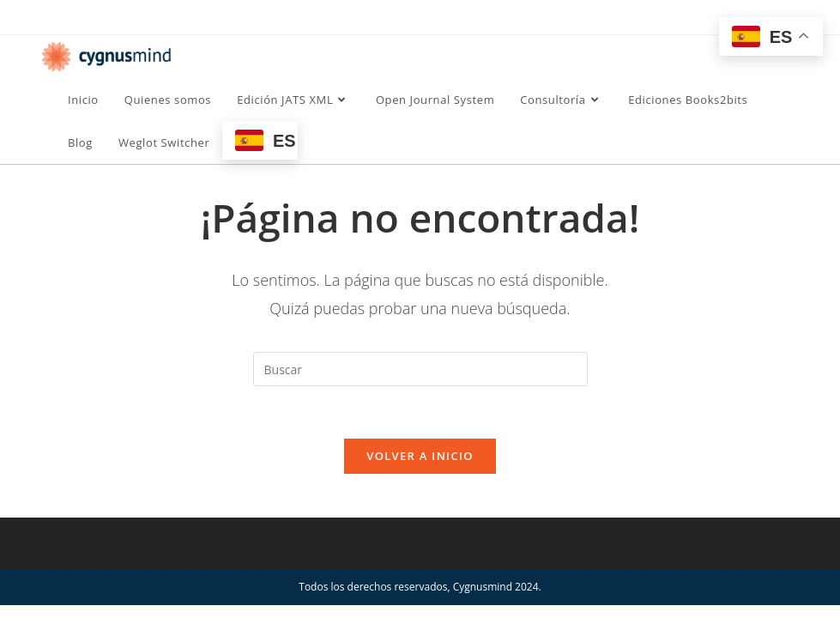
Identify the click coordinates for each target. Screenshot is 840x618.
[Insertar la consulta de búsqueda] (420, 369)
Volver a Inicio (420, 456)
